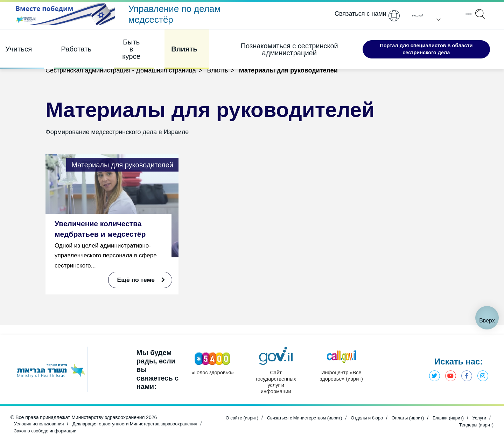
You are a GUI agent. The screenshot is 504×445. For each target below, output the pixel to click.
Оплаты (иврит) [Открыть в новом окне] (426, 420)
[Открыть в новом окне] (64, 16)
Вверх (487, 311)
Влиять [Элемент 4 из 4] (172, 45)
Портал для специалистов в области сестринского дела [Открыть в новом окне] (414, 45)
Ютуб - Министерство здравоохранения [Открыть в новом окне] (448, 372)
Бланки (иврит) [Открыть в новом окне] (469, 420)
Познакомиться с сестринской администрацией (268, 46)
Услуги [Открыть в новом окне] (440, 426)
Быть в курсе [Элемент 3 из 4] (122, 46)
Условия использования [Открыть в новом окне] (41, 426)
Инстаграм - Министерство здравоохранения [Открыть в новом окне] (482, 372)
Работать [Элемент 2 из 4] (70, 45)
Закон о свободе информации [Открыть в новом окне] (96, 432)
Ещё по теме (137, 279)
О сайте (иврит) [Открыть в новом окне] (247, 420)
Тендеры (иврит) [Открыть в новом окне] (475, 426)
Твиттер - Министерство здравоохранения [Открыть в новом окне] (431, 372)
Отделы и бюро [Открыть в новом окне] (382, 420)
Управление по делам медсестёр (175, 14)
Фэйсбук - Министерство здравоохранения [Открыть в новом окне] (465, 372)
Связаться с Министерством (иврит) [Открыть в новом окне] (315, 420)
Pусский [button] (415, 16)
